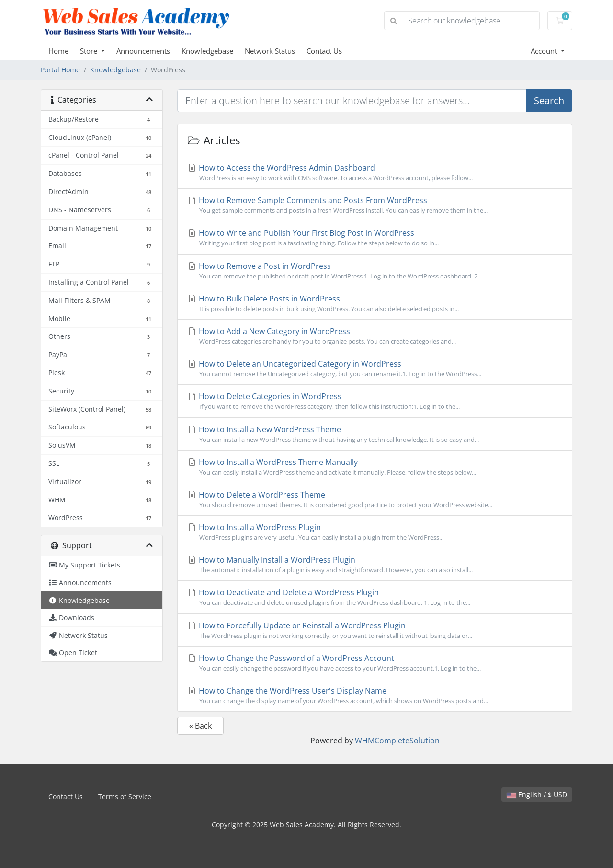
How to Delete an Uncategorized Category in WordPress (375, 369)
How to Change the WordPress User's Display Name (375, 695)
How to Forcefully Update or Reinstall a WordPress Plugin (375, 630)
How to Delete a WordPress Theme (375, 499)
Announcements (143, 51)
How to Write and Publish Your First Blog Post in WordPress (375, 238)
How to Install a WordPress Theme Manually (375, 467)
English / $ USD (537, 794)
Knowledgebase (207, 51)
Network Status (270, 51)
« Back (200, 726)
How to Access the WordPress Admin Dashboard (375, 173)
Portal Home (60, 70)
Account (545, 51)
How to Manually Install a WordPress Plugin (375, 565)
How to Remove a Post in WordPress (375, 271)
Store (90, 51)
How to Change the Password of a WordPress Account (375, 663)
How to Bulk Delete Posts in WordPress (375, 303)
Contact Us (324, 51)
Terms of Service (125, 796)
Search (549, 100)
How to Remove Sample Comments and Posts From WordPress (375, 205)
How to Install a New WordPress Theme (375, 434)
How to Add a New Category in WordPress (375, 336)
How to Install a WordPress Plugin (375, 532)
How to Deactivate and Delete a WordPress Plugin (375, 597)
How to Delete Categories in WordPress (375, 401)
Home (58, 51)
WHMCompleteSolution (397, 741)
